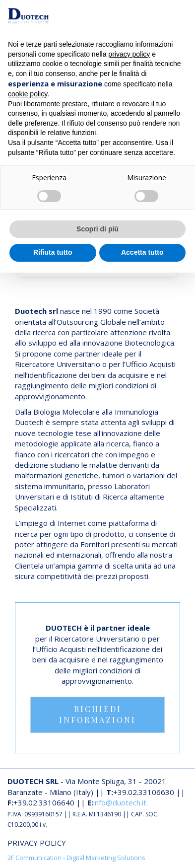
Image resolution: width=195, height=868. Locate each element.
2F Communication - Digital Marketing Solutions (76, 858)
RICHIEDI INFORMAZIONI (97, 715)
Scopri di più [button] (97, 229)
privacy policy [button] (129, 54)
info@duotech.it (120, 802)
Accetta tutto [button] (142, 252)
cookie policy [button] (28, 94)
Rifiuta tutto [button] (53, 252)
